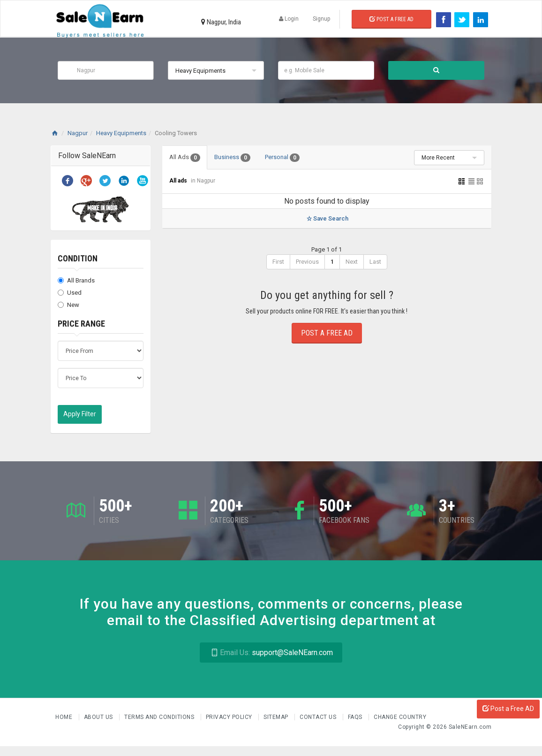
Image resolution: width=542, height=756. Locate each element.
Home (65, 717)
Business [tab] (234, 158)
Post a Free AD (508, 709)
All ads (179, 181)
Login (289, 19)
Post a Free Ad (391, 19)
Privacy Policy (230, 717)
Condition (78, 258)
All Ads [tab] (185, 158)
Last (375, 262)
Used (70, 293)
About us (99, 717)
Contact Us (319, 717)
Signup (321, 19)
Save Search (327, 218)
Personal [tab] (284, 158)
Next (352, 262)
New (68, 305)
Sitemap (277, 717)
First (278, 262)
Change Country (400, 717)
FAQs (356, 717)
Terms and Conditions (160, 717)
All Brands (76, 280)
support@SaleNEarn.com (271, 653)
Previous (307, 262)
